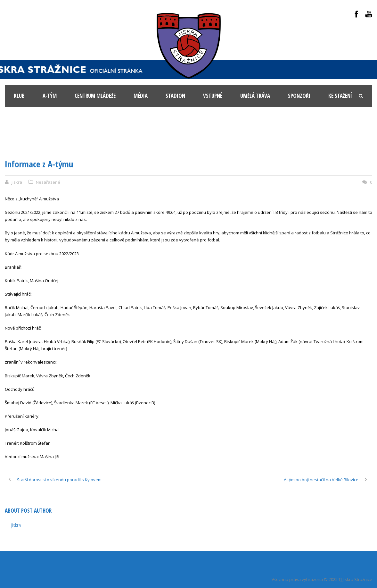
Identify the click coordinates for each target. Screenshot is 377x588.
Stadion (175, 96)
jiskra (17, 182)
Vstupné (213, 96)
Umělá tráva (255, 96)
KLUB (19, 96)
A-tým (50, 96)
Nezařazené (48, 182)
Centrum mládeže (95, 96)
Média (141, 96)
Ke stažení (340, 96)
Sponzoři (299, 96)
